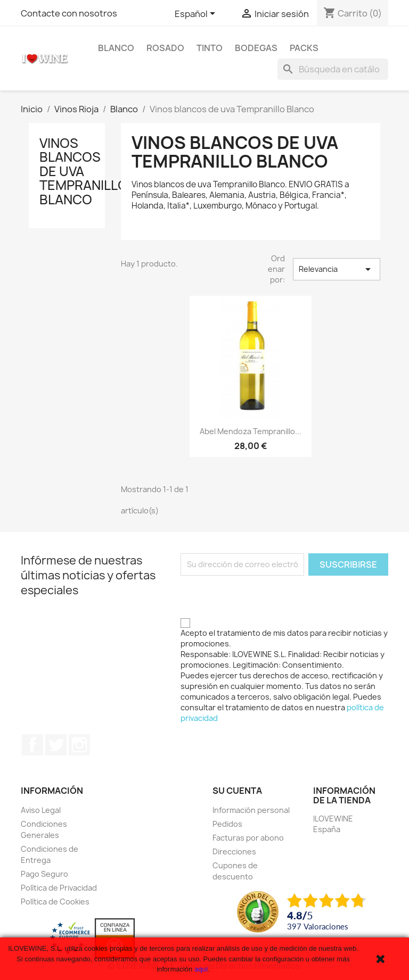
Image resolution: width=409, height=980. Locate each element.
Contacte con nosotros (69, 13)
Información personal (251, 810)
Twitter (56, 745)
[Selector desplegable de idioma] (197, 14)
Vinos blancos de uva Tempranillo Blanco (84, 171)
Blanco (116, 48)
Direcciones (234, 852)
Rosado (165, 48)
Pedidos (227, 824)
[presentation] (261, 596)
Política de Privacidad (59, 888)
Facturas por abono (248, 838)
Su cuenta (237, 791)
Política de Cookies (55, 902)
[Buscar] (333, 69)
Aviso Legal (41, 810)
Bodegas (256, 48)
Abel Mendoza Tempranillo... (251, 431)
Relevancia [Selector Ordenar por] (337, 269)
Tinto (210, 48)
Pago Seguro (44, 874)
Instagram (79, 745)
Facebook (32, 745)
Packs (304, 48)
